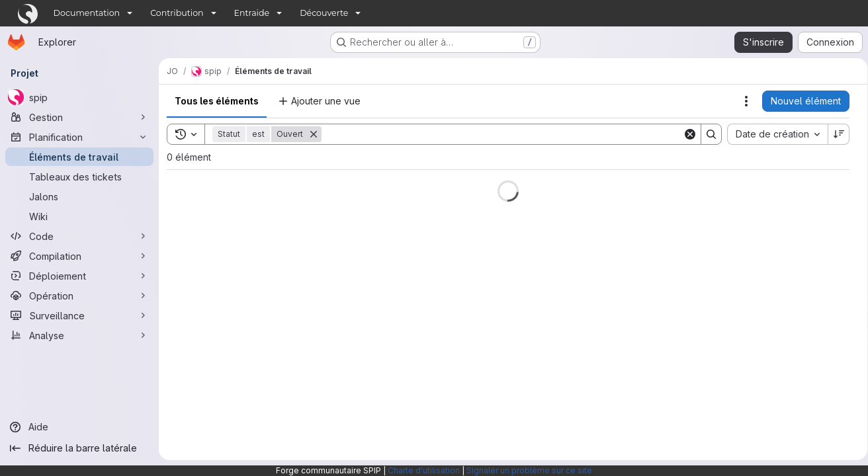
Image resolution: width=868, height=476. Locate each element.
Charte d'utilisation (424, 470)
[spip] (79, 97)
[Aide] (79, 427)
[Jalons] (79, 196)
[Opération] (79, 296)
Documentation (87, 13)
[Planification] (79, 137)
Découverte (324, 13)
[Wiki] (79, 216)
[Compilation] (79, 256)
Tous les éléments (217, 101)
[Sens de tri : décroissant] (834, 134)
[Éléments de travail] (79, 157)
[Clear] (685, 134)
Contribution (177, 13)
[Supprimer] (314, 134)
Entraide (252, 13)
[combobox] (773, 134)
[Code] (79, 236)
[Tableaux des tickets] (79, 177)
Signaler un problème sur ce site (529, 470)
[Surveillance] (79, 315)
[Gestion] (79, 117)
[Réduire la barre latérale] (79, 448)
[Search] (500, 134)
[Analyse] (79, 335)
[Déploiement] (79, 276)
